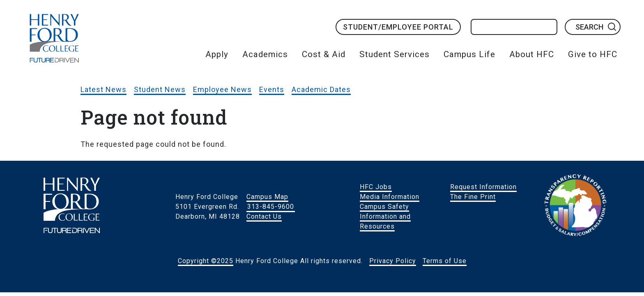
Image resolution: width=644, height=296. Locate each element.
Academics (265, 54)
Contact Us (264, 216)
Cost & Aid (324, 54)
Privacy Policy (393, 261)
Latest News (103, 89)
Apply (217, 54)
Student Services (394, 54)
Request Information (483, 187)
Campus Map (267, 197)
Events (272, 89)
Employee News (222, 89)
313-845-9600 (271, 207)
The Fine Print (473, 197)
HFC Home (54, 38)
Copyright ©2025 (206, 261)
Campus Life (469, 54)
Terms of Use (445, 261)
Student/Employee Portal (398, 27)
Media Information (390, 197)
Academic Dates (321, 89)
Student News (160, 89)
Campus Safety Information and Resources (385, 216)
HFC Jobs (376, 187)
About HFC (532, 54)
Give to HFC (593, 54)
